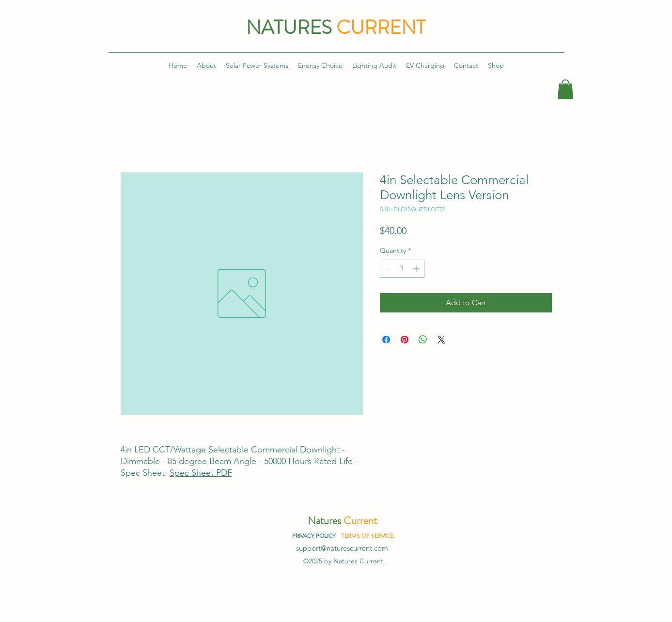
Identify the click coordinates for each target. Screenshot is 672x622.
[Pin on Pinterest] (405, 340)
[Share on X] (441, 340)
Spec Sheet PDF (201, 473)
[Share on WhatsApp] (423, 340)
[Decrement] (387, 269)
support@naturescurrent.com (342, 548)
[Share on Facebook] (386, 340)
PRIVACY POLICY (314, 536)
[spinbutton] (402, 269)
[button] (565, 89)
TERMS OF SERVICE (367, 536)
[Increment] (417, 269)
